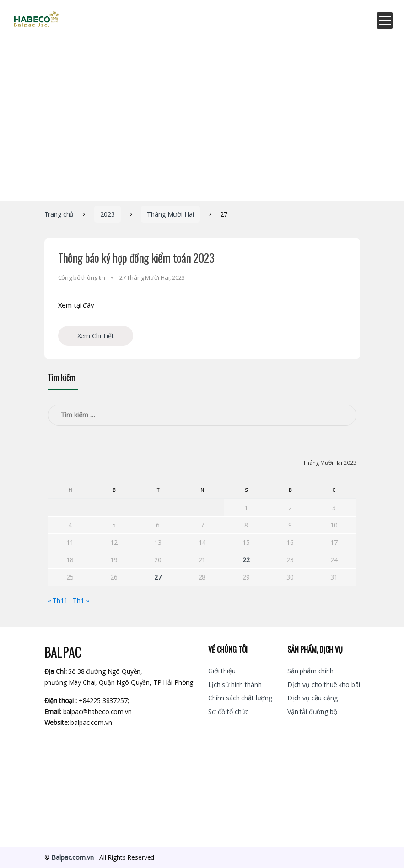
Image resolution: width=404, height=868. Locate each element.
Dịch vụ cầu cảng (312, 698)
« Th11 (58, 600)
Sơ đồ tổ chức (228, 711)
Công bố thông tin (82, 277)
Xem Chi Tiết (96, 336)
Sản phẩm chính (310, 671)
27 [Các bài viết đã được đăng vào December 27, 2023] (158, 577)
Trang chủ (59, 214)
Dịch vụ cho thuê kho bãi (324, 684)
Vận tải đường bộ (312, 711)
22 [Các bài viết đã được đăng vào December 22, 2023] (246, 560)
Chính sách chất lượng (240, 698)
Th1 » (81, 600)
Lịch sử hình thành (235, 684)
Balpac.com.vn (72, 857)
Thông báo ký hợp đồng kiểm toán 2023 (136, 258)
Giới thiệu (222, 671)
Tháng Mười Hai (170, 214)
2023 (107, 214)
